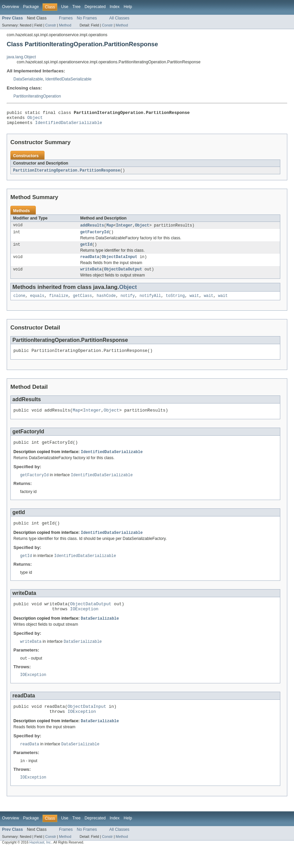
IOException (84, 623)
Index (115, 7)
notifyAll (150, 303)
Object (35, 119)
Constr (51, 25)
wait (194, 303)
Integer (124, 229)
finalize (59, 303)
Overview (11, 7)
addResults (92, 229)
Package (31, 7)
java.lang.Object (21, 57)
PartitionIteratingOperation (37, 96)
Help (128, 7)
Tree (77, 7)
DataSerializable (28, 79)
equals (37, 303)
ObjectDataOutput (123, 275)
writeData (91, 275)
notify (128, 303)
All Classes (119, 18)
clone (19, 303)
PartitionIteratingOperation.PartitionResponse (67, 174)
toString (175, 303)
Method (65, 25)
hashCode (106, 303)
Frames (66, 18)
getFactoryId (95, 236)
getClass (83, 303)
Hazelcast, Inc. (41, 862)
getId (86, 249)
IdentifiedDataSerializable (68, 79)
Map (110, 229)
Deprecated (95, 7)
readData (90, 262)
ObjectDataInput (119, 262)
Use (65, 7)
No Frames (87, 18)
